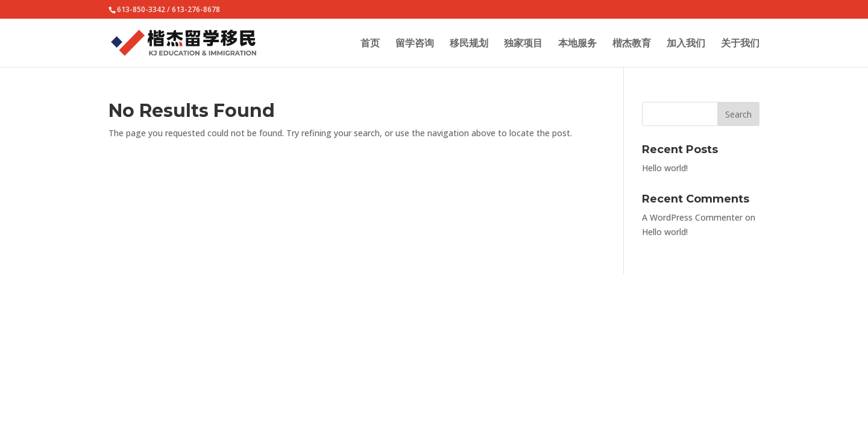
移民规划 (469, 44)
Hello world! (665, 168)
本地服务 (577, 44)
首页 (370, 44)
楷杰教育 (632, 44)
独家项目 (523, 44)
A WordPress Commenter (692, 217)
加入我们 (686, 44)
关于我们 (740, 44)
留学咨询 (415, 44)
